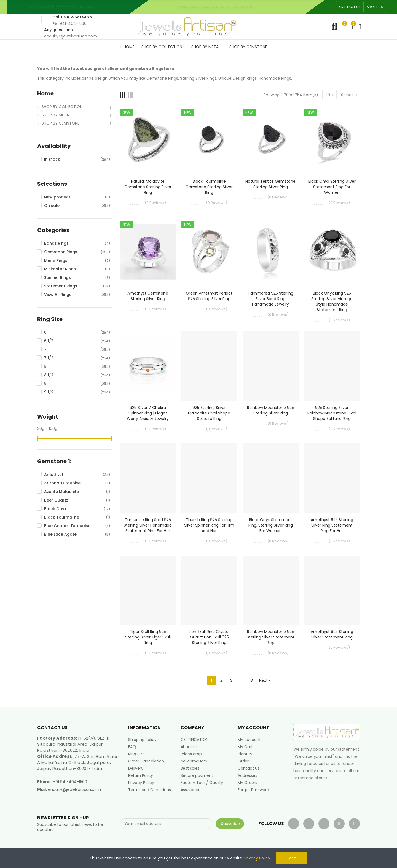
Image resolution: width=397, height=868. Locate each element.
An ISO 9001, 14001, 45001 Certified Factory (216, 7)
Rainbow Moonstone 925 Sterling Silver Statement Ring (271, 637)
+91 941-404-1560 (70, 782)
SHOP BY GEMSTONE (61, 123)
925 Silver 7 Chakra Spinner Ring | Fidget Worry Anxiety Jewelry (148, 413)
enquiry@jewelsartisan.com (74, 789)
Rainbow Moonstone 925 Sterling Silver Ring (270, 410)
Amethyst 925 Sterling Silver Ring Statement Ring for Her (332, 525)
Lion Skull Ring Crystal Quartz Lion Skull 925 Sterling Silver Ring (209, 637)
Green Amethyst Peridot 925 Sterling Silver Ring (209, 296)
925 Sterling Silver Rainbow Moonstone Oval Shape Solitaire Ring (332, 413)
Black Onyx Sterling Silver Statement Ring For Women (332, 187)
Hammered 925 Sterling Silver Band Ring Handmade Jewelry (271, 299)
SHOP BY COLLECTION (62, 107)
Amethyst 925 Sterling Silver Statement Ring (332, 634)
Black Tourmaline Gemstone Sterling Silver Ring (209, 187)
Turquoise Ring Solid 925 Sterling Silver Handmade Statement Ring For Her (148, 525)
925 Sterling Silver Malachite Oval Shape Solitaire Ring (209, 413)
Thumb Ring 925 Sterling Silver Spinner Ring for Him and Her (209, 525)
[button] (350, 7)
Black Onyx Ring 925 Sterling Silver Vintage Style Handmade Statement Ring (332, 301)
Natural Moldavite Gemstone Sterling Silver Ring (148, 187)
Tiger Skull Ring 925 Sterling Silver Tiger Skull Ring (148, 637)
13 (251, 680)
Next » (265, 680)
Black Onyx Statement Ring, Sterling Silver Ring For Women (271, 525)
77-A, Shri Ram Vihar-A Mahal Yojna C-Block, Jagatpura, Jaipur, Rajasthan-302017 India (79, 762)
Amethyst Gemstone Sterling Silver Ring (148, 296)
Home (45, 94)
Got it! (292, 858)
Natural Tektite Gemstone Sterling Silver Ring (270, 184)
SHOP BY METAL (56, 115)
